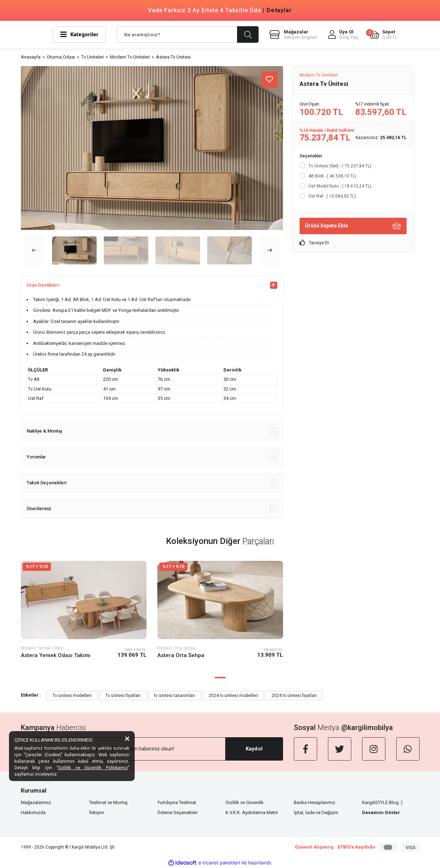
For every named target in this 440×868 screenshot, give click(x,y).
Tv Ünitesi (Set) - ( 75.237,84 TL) (340, 166)
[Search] (188, 34)
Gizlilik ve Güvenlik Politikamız (93, 768)
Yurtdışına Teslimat (177, 802)
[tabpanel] (84, 615)
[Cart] (384, 34)
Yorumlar (152, 457)
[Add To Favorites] (270, 80)
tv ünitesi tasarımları (175, 696)
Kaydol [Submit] (254, 749)
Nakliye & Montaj (152, 431)
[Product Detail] (84, 567)
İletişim (97, 812)
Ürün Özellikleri (152, 285)
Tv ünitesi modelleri (72, 696)
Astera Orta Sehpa (181, 655)
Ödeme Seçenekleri (177, 812)
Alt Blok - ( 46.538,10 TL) (332, 176)
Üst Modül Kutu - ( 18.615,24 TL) (340, 186)
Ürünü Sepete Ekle (353, 226)
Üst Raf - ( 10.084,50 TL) (332, 196)
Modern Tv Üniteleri (319, 75)
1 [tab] (220, 678)
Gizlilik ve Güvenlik (245, 802)
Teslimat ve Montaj (108, 802)
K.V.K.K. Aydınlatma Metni (252, 812)
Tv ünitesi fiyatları (123, 696)
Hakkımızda (33, 812)
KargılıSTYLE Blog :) (382, 802)
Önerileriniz (152, 509)
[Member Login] (344, 34)
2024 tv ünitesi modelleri (233, 696)
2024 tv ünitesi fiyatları (294, 696)
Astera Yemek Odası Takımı (56, 655)
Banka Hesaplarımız (314, 802)
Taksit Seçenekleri (152, 483)
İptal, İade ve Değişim (316, 812)
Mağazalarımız (36, 802)
